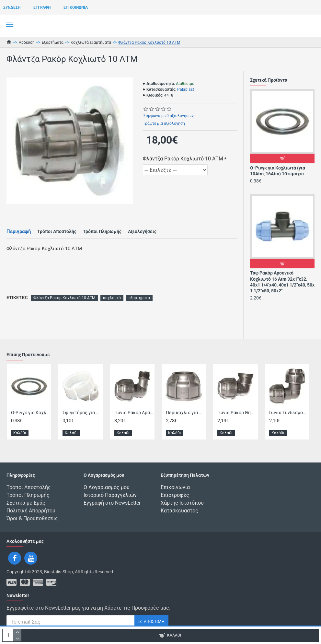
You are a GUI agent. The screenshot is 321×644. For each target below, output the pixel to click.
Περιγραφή (19, 231)
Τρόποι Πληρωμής (102, 231)
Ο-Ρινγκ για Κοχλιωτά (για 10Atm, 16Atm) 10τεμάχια (278, 171)
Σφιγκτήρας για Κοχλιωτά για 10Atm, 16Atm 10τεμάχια (82, 412)
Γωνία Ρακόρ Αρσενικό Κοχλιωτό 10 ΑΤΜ (134, 412)
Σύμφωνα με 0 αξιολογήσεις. (169, 116)
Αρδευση (27, 42)
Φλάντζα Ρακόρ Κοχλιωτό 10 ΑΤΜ (183, 159)
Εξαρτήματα (53, 42)
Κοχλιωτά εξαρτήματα (91, 42)
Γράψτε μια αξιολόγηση (164, 123)
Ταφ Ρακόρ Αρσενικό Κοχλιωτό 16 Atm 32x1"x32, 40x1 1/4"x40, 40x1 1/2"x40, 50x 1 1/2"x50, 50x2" (282, 282)
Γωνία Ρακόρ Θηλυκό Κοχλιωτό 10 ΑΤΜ (237, 412)
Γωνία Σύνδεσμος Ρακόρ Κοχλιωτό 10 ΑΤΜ (288, 412)
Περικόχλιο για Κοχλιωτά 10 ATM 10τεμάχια (185, 412)
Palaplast (186, 89)
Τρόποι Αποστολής (57, 231)
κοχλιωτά (112, 298)
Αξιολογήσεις (142, 231)
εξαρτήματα (139, 298)
